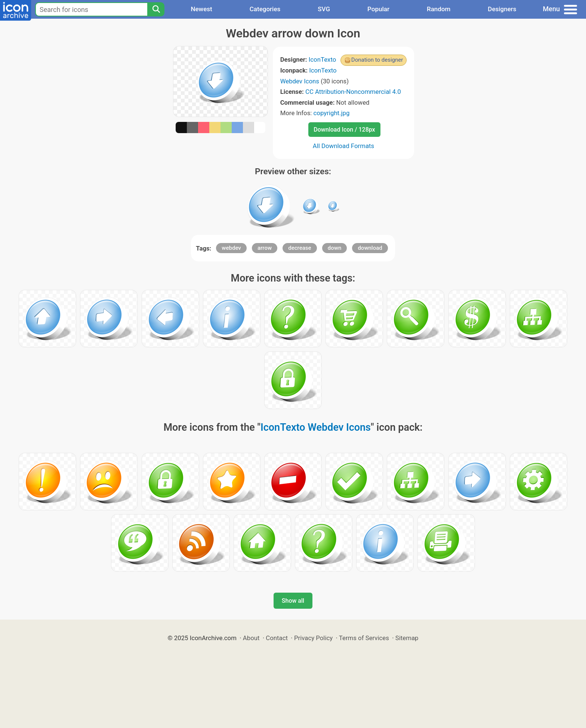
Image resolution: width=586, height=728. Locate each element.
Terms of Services (364, 638)
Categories (265, 9)
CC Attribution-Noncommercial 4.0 (353, 92)
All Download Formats (344, 146)
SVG (324, 9)
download (370, 248)
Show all (293, 601)
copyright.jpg (332, 113)
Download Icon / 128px (344, 130)
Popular (378, 9)
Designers (502, 9)
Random (439, 9)
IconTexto (323, 59)
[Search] (156, 9)
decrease (300, 248)
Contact (277, 638)
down (334, 248)
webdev (231, 248)
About (251, 638)
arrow (265, 248)
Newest (201, 9)
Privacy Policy (313, 638)
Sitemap (407, 638)
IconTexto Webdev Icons (316, 427)
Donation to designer (377, 60)
